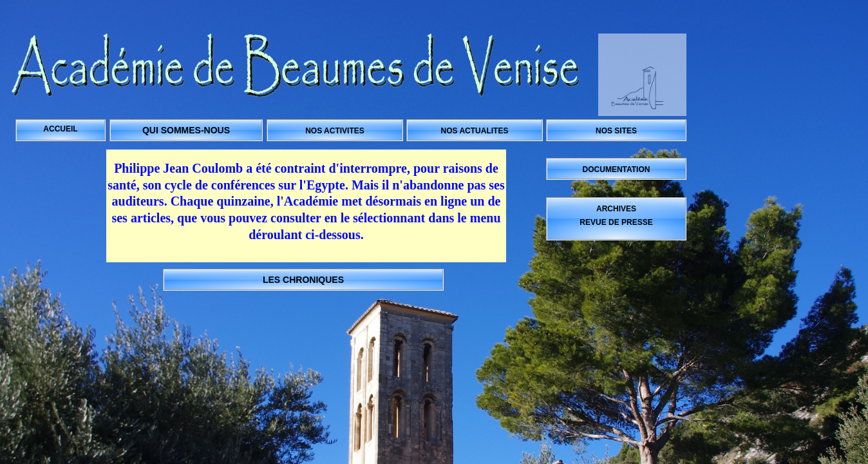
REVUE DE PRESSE (616, 222)
